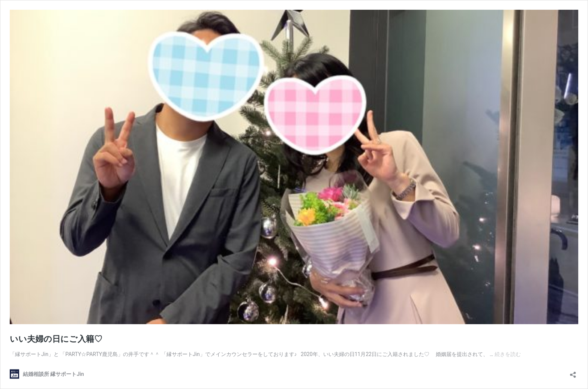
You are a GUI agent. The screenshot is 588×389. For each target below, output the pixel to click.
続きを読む (508, 354)
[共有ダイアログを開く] (573, 372)
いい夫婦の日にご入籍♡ (56, 339)
